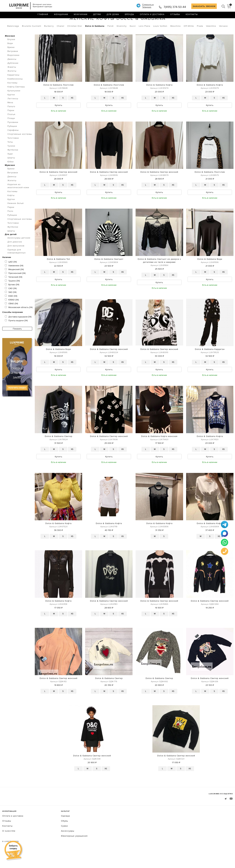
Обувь (65, 837)
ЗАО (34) (11, 305)
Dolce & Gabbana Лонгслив (59, 98)
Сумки (64, 842)
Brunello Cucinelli (32, 39)
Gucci (133, 39)
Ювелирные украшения (74, 852)
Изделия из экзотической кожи (18, 199)
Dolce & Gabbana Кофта (159, 98)
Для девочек (15, 254)
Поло (10, 224)
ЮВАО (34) (12, 312)
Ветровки (13, 64)
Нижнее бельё (16, 216)
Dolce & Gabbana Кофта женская (159, 452)
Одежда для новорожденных (17, 264)
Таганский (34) (14, 290)
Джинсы (12, 72)
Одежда (19, 22)
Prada (200, 39)
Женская (10, 49)
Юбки (11, 174)
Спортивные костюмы (20, 147)
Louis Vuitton (160, 39)
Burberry (49, 39)
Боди (10, 56)
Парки (11, 123)
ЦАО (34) (11, 274)
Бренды (129, 16)
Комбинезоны (15, 91)
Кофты (11, 208)
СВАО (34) (11, 316)
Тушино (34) (12, 293)
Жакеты (12, 80)
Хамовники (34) (14, 278)
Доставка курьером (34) (18, 329)
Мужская (10, 178)
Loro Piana (144, 39)
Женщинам (61, 16)
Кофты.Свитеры (38, 22)
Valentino (211, 39)
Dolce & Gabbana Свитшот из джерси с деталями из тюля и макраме (159, 275)
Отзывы (175, 16)
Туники (11, 159)
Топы (10, 155)
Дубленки (13, 76)
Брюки (11, 60)
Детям (97, 16)
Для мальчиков (16, 258)
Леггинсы (13, 111)
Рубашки (12, 139)
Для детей (11, 247)
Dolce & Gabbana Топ (59, 273)
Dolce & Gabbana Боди (210, 273)
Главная (43, 16)
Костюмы (12, 95)
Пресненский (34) (15, 286)
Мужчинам (81, 16)
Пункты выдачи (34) (16, 333)
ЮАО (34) (11, 309)
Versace (223, 39)
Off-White (189, 39)
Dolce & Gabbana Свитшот (109, 273)
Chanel (60, 39)
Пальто (11, 119)
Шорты (11, 170)
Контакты (192, 16)
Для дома (113, 16)
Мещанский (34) (14, 282)
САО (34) (11, 301)
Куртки (11, 107)
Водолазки (13, 68)
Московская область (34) (19, 320)
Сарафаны (13, 143)
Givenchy (122, 39)
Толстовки (13, 151)
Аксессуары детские (19, 250)
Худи (10, 166)
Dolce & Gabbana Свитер (59, 452)
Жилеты (12, 84)
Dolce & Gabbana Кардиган (210, 364)
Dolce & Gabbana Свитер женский (59, 185)
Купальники (14, 103)
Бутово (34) (12, 297)
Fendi (111, 39)
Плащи (11, 131)
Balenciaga (13, 39)
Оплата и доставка (152, 16)
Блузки (11, 52)
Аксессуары (68, 847)
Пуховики (13, 135)
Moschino (175, 39)
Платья (11, 127)
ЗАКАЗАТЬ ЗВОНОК (204, 6)
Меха (10, 115)
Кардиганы (13, 88)
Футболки (13, 162)
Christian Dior (75, 39)
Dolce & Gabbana (95, 39)
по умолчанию (219, 23)
